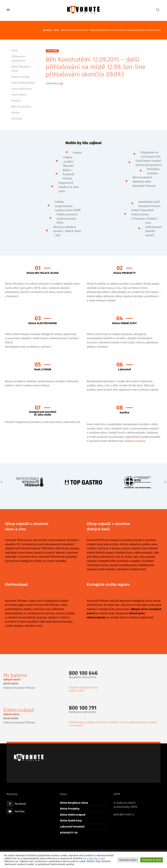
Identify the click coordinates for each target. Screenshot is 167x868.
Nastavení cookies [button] (128, 860)
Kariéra (15, 113)
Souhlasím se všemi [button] (152, 860)
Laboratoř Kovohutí (72, 827)
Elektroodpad (16, 584)
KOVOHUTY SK (69, 833)
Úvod (15, 51)
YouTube (20, 811)
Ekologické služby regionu (108, 584)
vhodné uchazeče (135, 441)
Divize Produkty (20, 77)
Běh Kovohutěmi (21, 107)
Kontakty (17, 119)
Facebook (20, 804)
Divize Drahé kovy (22, 89)
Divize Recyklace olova (74, 803)
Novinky (16, 101)
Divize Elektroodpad (23, 83)
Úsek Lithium (19, 95)
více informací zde (94, 858)
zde (61, 83)
